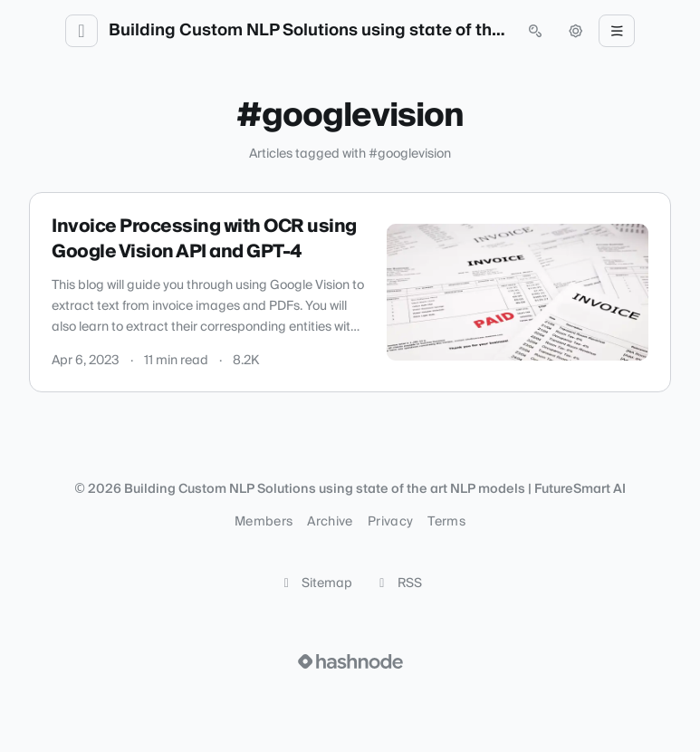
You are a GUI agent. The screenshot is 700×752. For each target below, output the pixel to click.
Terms (446, 522)
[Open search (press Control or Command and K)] (535, 31)
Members (264, 522)
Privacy (390, 522)
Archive (330, 522)
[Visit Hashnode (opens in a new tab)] (350, 661)
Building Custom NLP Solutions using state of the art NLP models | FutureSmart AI (308, 31)
